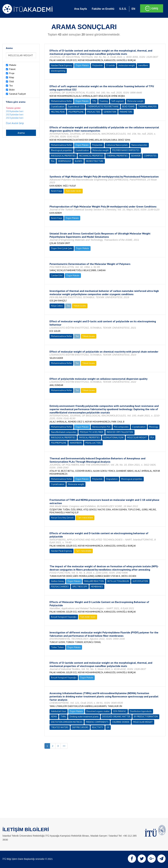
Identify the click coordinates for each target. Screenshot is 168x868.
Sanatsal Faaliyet (17, 94)
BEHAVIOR (136, 156)
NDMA (54, 717)
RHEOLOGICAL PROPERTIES (63, 156)
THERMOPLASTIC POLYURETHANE (103, 107)
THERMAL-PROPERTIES (117, 156)
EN (133, 9)
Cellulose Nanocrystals (117, 145)
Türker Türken (57, 647)
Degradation (112, 479)
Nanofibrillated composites (64, 432)
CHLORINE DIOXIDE (121, 722)
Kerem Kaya (57, 191)
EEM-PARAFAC (120, 711)
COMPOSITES (150, 156)
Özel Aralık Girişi (15, 123)
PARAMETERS (126, 112)
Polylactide (98, 65)
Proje (12, 73)
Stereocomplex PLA (101, 427)
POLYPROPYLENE (76, 112)
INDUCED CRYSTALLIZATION (120, 432)
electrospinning (58, 71)
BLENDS (79, 161)
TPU (94, 101)
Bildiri (12, 90)
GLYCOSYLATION (140, 581)
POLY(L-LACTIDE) (93, 443)
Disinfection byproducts (141, 711)
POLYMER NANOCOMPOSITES (126, 150)
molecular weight (127, 65)
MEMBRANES (97, 587)
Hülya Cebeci (57, 306)
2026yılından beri (15, 111)
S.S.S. (123, 9)
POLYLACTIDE (94, 112)
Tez (11, 86)
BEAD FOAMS (128, 107)
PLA (53, 161)
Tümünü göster (13, 108)
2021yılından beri (15, 118)
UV (108, 727)
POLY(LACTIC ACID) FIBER (92, 432)
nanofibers (143, 65)
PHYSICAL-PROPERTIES (89, 438)
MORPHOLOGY (65, 161)
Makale (13, 65)
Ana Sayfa (80, 9)
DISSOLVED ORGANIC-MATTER (116, 717)
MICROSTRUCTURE (95, 161)
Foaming (104, 101)
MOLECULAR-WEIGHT (137, 438)
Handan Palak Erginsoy (62, 65)
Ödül (12, 81)
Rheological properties (62, 150)
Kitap (12, 77)
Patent (12, 69)
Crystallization (58, 107)
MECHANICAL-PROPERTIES (91, 156)
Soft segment (118, 101)
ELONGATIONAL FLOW (113, 438)
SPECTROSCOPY (80, 587)
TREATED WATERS (60, 727)
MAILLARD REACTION (94, 581)
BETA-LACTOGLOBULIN (118, 581)
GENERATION (110, 112)
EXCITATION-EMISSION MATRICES (67, 722)
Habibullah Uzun (59, 711)
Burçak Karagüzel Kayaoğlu (64, 617)
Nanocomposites (139, 145)
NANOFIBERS (76, 443)
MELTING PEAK (58, 112)
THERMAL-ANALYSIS (147, 107)
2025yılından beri (15, 115)
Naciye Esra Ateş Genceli (62, 518)
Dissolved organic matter (98, 711)
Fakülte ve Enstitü (103, 9)
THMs (63, 717)
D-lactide (111, 65)
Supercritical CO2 (76, 107)
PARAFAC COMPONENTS (97, 722)
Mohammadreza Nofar (61, 101)
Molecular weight (135, 101)
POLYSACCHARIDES (60, 587)
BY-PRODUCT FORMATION (146, 717)
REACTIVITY (98, 727)
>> (64, 746)
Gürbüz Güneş (57, 581)
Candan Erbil (57, 275)
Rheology (154, 427)
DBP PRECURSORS (80, 727)
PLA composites (121, 427)
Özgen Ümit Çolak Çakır (62, 248)
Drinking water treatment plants (84, 717)
